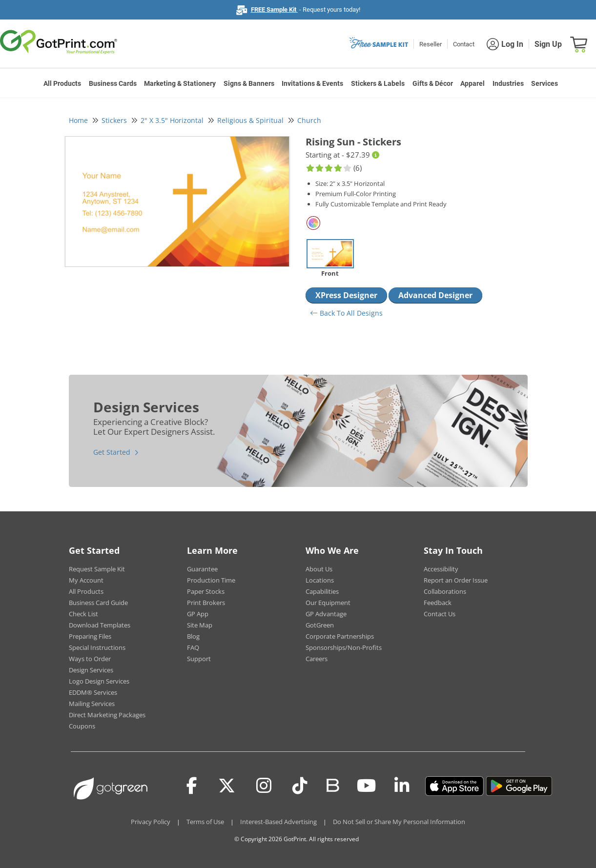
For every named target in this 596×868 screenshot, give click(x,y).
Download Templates (100, 625)
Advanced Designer (435, 295)
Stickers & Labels (378, 83)
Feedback (438, 603)
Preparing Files (90, 636)
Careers (317, 659)
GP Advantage (326, 614)
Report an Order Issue (456, 580)
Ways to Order (90, 659)
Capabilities (322, 591)
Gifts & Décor (433, 83)
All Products (62, 83)
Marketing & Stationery (180, 83)
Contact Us (440, 614)
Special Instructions (97, 647)
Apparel (473, 83)
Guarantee (202, 569)
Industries (508, 83)
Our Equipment (328, 603)
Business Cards (113, 83)
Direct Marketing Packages (107, 715)
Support (199, 659)
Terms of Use (205, 822)
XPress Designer (346, 295)
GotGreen (320, 625)
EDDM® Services (93, 692)
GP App (198, 614)
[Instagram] (264, 786)
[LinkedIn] (402, 786)
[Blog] (332, 785)
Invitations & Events (312, 83)
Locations (320, 580)
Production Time (211, 580)
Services (545, 83)
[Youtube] (366, 786)
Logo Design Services (99, 681)
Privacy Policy (151, 822)
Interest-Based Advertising (278, 822)
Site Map (200, 625)
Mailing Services (92, 704)
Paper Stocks (206, 591)
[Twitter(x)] (227, 786)
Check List (83, 614)
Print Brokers (206, 603)
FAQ (193, 647)
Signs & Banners (249, 83)
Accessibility (441, 569)
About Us (319, 569)
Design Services (91, 670)
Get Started (112, 452)
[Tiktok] (300, 786)
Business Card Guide (98, 603)
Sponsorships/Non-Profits (344, 647)
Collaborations (445, 591)
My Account (86, 580)
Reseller (431, 44)
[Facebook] (192, 786)
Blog (193, 636)
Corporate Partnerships (340, 636)
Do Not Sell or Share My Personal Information (399, 822)
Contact (464, 44)
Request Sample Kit (97, 569)
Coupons (82, 726)
